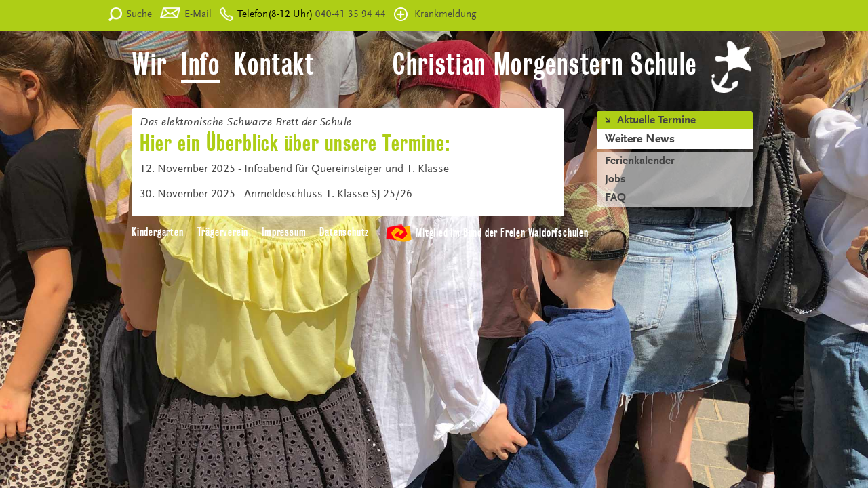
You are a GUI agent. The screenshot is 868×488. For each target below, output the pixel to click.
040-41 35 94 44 (349, 15)
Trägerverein (223, 232)
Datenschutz (344, 232)
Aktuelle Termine (656, 121)
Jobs (615, 180)
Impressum (284, 232)
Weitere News (640, 140)
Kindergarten (158, 232)
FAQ (615, 198)
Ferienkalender (640, 161)
